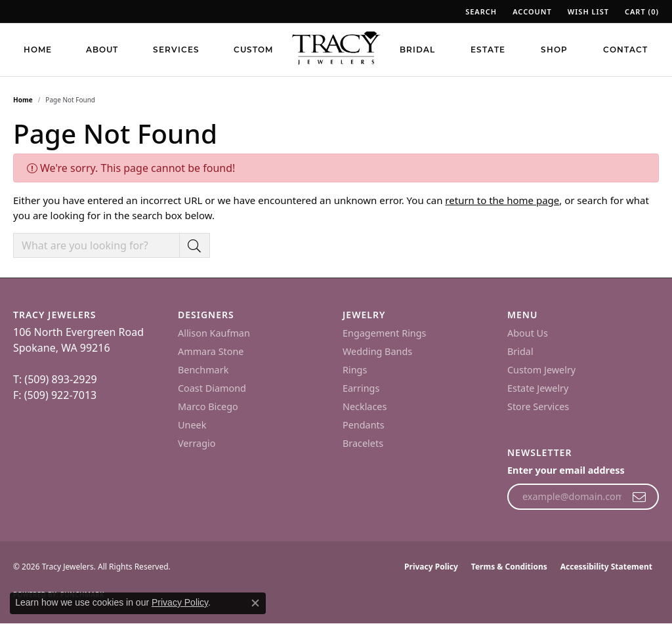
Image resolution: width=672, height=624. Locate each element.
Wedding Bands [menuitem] (377, 351)
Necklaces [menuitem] (365, 406)
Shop (554, 50)
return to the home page (502, 200)
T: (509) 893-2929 (55, 379)
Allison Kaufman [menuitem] (214, 333)
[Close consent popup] (255, 603)
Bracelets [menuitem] (363, 443)
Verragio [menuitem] (197, 443)
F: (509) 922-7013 (55, 395)
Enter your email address (566, 470)
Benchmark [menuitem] (203, 370)
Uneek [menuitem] (192, 425)
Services (176, 50)
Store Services (538, 406)
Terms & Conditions (509, 567)
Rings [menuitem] (355, 370)
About (102, 50)
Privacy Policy (431, 567)
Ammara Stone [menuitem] (211, 351)
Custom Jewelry (541, 370)
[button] (480, 11)
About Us (528, 333)
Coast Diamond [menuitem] (212, 388)
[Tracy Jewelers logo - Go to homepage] (336, 49)
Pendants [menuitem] (364, 425)
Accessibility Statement (606, 567)
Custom (253, 50)
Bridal (417, 50)
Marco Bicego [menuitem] (208, 406)
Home (38, 50)
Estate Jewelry (538, 388)
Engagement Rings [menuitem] (385, 333)
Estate (488, 50)
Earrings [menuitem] (361, 388)
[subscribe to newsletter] (640, 497)
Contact (625, 50)
